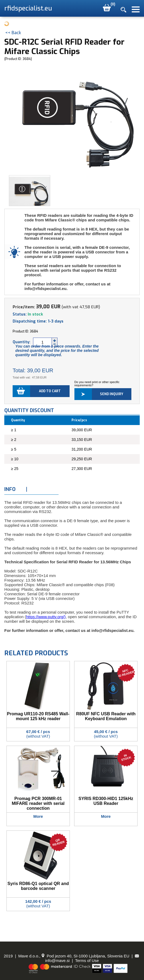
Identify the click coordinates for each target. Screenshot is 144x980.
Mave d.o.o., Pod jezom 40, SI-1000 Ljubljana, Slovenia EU (74, 956)
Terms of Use (87, 960)
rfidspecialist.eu (28, 8)
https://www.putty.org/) (46, 617)
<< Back (13, 33)
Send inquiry (112, 394)
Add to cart (50, 391)
